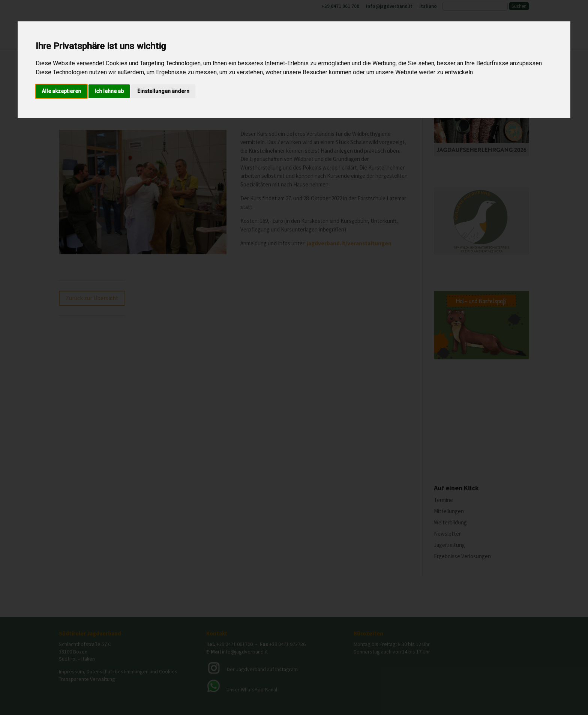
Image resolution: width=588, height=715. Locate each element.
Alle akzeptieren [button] (61, 91)
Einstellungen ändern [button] (163, 91)
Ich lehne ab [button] (109, 91)
